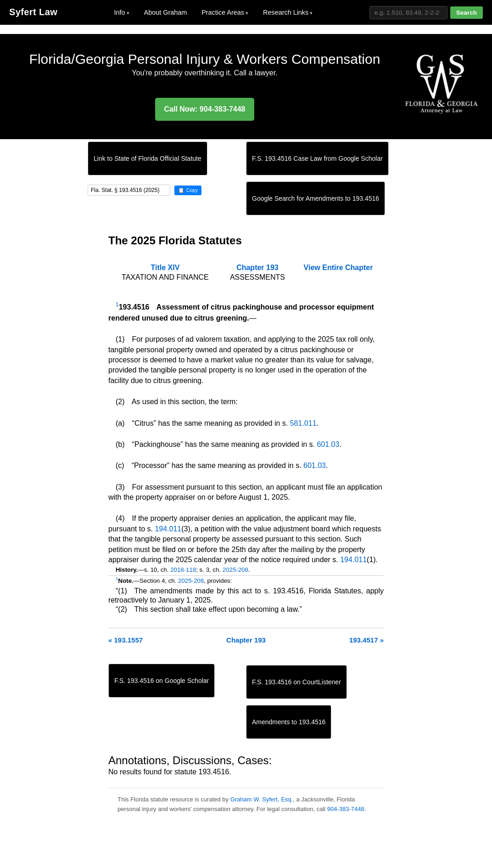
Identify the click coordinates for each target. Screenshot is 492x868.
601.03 (328, 444)
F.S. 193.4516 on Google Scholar (162, 681)
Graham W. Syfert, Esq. (262, 799)
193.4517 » (366, 640)
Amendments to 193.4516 (289, 722)
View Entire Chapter (338, 268)
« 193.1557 (126, 640)
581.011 (303, 423)
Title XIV (165, 268)
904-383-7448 (346, 809)
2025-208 (235, 570)
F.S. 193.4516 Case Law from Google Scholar (317, 158)
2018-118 (183, 570)
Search (467, 13)
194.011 (168, 529)
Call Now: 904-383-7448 (205, 109)
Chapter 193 (257, 268)
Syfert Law (33, 12)
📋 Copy (188, 190)
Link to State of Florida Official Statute (148, 158)
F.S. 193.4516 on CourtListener (296, 682)
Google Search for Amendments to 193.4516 (316, 198)
